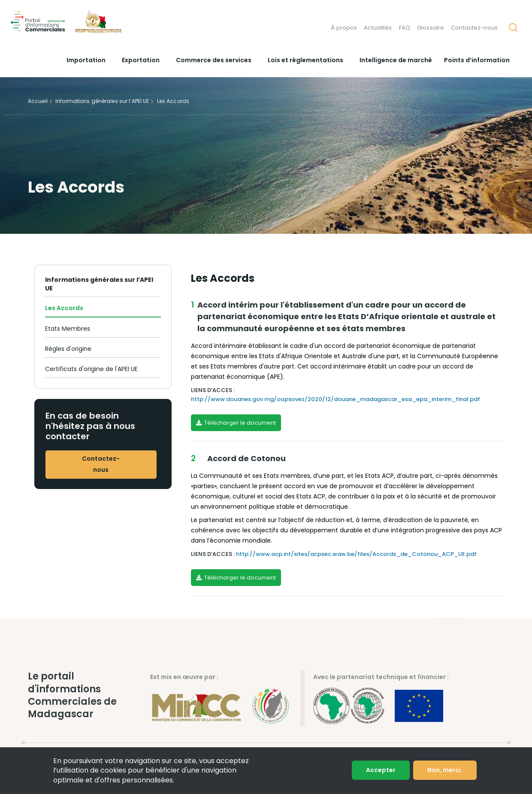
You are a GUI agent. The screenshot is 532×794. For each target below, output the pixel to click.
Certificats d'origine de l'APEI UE (91, 369)
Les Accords (64, 308)
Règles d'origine (68, 349)
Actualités (378, 28)
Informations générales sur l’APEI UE (102, 101)
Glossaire (431, 28)
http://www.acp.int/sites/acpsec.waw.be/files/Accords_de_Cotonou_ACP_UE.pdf (356, 554)
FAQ (405, 28)
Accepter (381, 770)
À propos (344, 28)
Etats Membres (68, 329)
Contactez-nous (474, 28)
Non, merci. (445, 770)
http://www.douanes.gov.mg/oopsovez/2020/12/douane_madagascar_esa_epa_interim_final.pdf (336, 399)
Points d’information (477, 60)
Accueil (38, 101)
